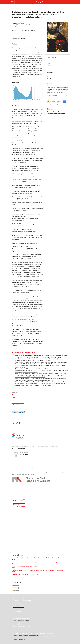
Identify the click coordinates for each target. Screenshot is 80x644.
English (14, 395)
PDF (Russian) (53, 57)
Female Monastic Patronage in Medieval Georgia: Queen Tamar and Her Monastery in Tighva (35, 562)
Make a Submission (18, 405)
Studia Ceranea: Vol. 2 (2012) (38, 377)
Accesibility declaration (19, 640)
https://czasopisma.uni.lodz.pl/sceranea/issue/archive (26, 635)
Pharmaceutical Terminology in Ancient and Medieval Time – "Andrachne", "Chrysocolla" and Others (37, 570)
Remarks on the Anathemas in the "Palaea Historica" (48, 365)
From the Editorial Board (29, 361)
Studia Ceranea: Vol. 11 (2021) (44, 385)
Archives (19, 7)
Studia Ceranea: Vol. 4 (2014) (59, 357)
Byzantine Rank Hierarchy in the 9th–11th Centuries (25, 574)
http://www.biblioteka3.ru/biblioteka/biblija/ (23, 218)
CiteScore (23, 500)
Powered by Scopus (21, 506)
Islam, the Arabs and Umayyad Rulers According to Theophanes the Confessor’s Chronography (36, 558)
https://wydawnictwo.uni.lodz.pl (21, 620)
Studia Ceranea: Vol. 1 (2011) (43, 361)
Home (13, 7)
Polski (14, 397)
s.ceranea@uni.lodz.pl (18, 607)
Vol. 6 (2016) (26, 7)
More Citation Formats (53, 96)
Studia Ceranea (42, 2)
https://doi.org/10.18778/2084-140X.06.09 (25, 31)
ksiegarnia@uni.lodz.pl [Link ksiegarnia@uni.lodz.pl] (59, 637)
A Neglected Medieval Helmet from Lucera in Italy (25, 566)
